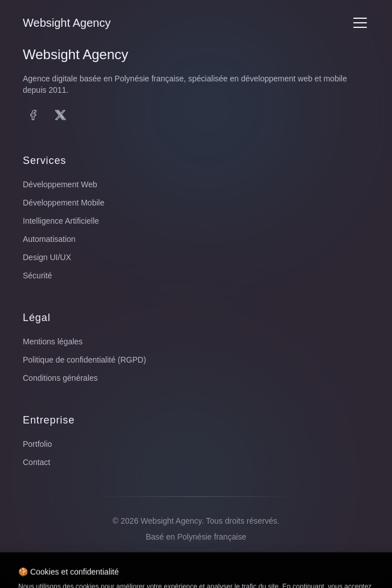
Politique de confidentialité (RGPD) (84, 360)
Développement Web (60, 184)
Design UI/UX (47, 257)
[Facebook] (33, 115)
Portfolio (37, 444)
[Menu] (360, 23)
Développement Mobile (64, 203)
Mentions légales (53, 342)
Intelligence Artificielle (61, 221)
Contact (36, 462)
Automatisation (49, 239)
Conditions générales (60, 378)
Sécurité (37, 276)
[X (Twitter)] (60, 115)
